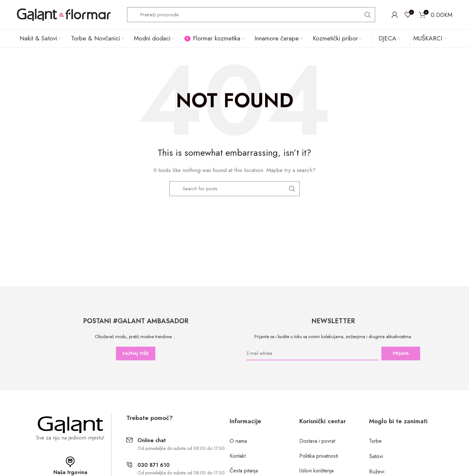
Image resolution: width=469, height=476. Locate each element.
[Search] (251, 15)
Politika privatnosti (319, 456)
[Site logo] (64, 14)
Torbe (375, 441)
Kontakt (238, 456)
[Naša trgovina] (70, 462)
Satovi (376, 456)
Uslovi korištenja (316, 471)
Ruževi (377, 471)
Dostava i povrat (317, 441)
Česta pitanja (244, 471)
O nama (238, 441)
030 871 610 (154, 465)
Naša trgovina (70, 472)
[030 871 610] (129, 465)
